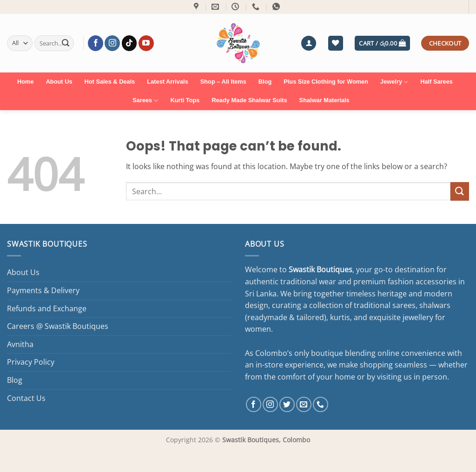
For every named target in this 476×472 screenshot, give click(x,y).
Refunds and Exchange (47, 308)
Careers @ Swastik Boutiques (58, 326)
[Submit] (66, 43)
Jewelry (394, 82)
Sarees (145, 101)
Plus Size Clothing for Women (326, 82)
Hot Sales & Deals (110, 82)
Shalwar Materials (324, 100)
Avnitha (20, 344)
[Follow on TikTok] (129, 43)
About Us (59, 82)
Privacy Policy (31, 362)
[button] (309, 43)
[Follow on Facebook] (96, 43)
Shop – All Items (223, 82)
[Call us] (321, 404)
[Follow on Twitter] (287, 404)
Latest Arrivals (167, 82)
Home (26, 82)
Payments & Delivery (43, 290)
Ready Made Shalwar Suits (249, 100)
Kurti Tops (185, 100)
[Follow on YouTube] (146, 43)
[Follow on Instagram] (112, 43)
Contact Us (26, 398)
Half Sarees (436, 82)
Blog (265, 82)
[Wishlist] (336, 43)
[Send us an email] (304, 404)
